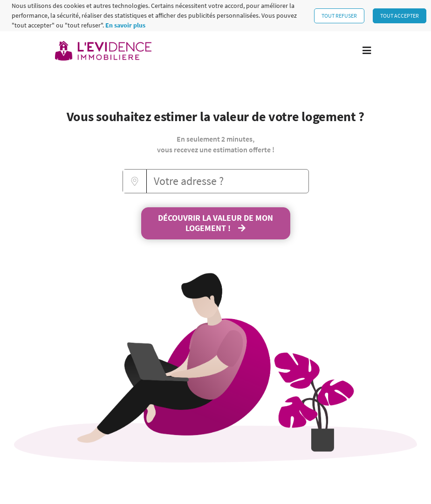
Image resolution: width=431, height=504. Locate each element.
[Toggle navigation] (367, 51)
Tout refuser (339, 16)
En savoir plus (125, 25)
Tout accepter (400, 16)
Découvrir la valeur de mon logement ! (215, 223)
